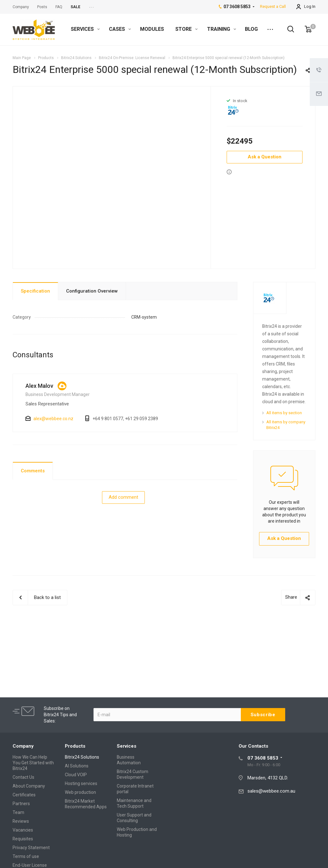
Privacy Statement (31, 848)
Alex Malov (39, 386)
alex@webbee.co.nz (53, 419)
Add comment (123, 497)
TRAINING (222, 29)
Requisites (23, 839)
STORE (187, 29)
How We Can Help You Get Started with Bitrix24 (33, 763)
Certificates (24, 795)
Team (18, 812)
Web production (80, 792)
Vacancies (23, 830)
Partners (21, 804)
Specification (35, 291)
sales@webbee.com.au (271, 791)
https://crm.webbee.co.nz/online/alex (62, 386)
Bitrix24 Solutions (82, 757)
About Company (29, 786)
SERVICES (85, 29)
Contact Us (23, 777)
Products (75, 746)
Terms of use (26, 856)
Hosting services (81, 783)
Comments (33, 471)
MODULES (152, 29)
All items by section (284, 413)
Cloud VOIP (76, 775)
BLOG (251, 29)
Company (23, 746)
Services (127, 746)
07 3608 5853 (263, 758)
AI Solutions (77, 766)
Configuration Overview (92, 291)
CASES (120, 29)
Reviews (21, 821)
